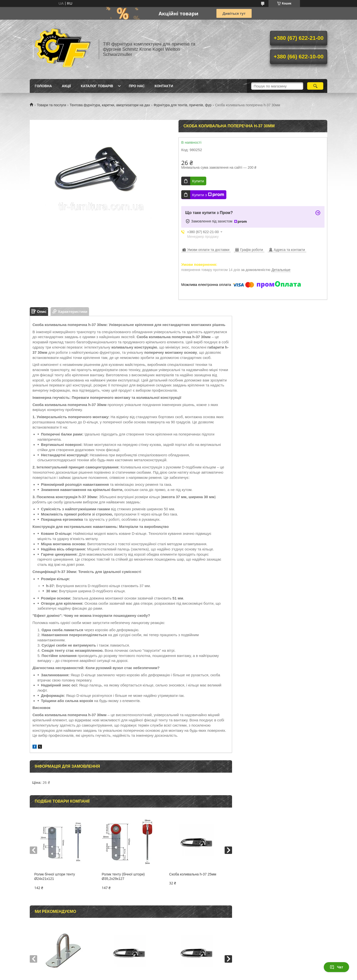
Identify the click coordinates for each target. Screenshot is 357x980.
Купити (198, 181)
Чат (336, 967)
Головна (43, 86)
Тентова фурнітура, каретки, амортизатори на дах (110, 105)
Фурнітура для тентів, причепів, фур (183, 105)
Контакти (164, 86)
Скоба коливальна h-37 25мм (193, 874)
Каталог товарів (97, 86)
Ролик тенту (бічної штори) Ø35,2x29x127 (123, 877)
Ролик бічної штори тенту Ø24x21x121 (55, 877)
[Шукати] (315, 86)
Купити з (208, 195)
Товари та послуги (51, 105)
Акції (66, 86)
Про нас (137, 86)
